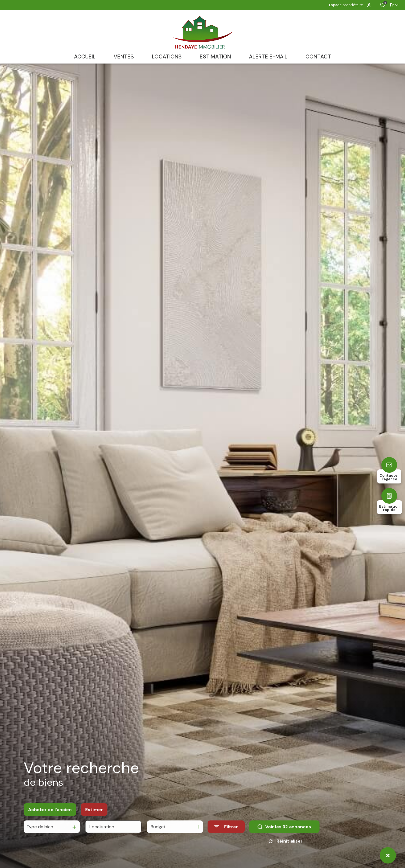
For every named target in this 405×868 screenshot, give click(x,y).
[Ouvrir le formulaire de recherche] (226, 831)
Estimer (94, 813)
